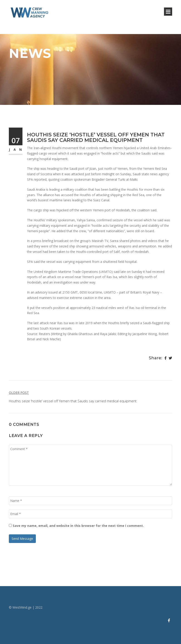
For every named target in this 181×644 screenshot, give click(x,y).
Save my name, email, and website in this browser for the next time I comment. (78, 526)
